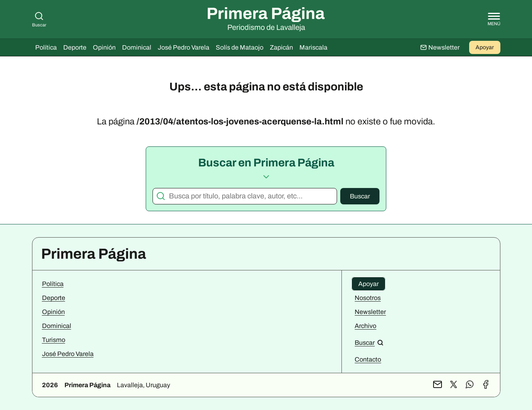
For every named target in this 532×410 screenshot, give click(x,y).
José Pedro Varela (184, 47)
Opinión (104, 47)
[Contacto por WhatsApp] (470, 385)
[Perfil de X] (454, 385)
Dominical (137, 47)
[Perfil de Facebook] (486, 385)
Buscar (360, 196)
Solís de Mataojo (240, 47)
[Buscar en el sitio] (369, 343)
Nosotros (368, 298)
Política (46, 47)
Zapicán (281, 47)
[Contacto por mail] (438, 385)
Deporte (75, 47)
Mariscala (313, 47)
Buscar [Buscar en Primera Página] (39, 19)
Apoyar (485, 47)
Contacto (368, 359)
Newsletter (370, 312)
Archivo (365, 326)
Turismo (54, 340)
